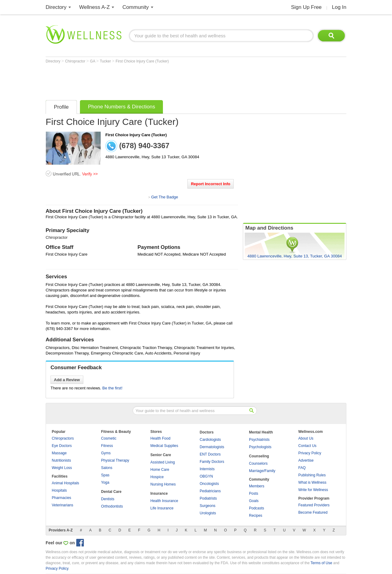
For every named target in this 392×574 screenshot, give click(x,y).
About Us (306, 438)
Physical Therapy (115, 460)
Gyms (106, 453)
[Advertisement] (157, 80)
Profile (61, 107)
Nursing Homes (163, 484)
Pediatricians (210, 491)
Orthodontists (112, 506)
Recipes (256, 516)
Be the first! (112, 388)
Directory (56, 7)
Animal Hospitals (65, 483)
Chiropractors (63, 438)
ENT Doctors (210, 454)
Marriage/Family (262, 471)
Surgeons (207, 506)
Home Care (160, 470)
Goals (254, 501)
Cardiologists (210, 440)
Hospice (157, 477)
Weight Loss (62, 468)
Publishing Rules (312, 475)
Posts (254, 493)
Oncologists (209, 484)
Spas (105, 475)
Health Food (160, 438)
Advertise (306, 460)
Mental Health (261, 432)
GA (93, 61)
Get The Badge (164, 197)
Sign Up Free (306, 7)
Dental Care (111, 492)
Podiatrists (208, 498)
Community (136, 7)
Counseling (259, 456)
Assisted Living (163, 462)
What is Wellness (312, 482)
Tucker (106, 61)
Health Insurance (164, 501)
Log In (339, 7)
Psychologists (260, 447)
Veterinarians (62, 505)
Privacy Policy (310, 453)
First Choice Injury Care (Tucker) (142, 61)
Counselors (258, 463)
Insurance (159, 493)
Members (257, 486)
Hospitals (59, 490)
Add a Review (67, 380)
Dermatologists (212, 447)
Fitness (107, 446)
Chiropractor (75, 61)
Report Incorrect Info (211, 184)
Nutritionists (61, 460)
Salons (107, 468)
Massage (59, 453)
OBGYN (206, 476)
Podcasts (256, 508)
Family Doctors (212, 462)
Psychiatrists (259, 440)
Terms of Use (321, 563)
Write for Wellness (313, 490)
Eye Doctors (62, 446)
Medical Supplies (164, 446)
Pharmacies (61, 498)
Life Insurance (162, 508)
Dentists (108, 499)
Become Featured (313, 512)
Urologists (208, 513)
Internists (207, 469)
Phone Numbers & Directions (121, 107)
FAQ (302, 468)
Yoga (105, 482)
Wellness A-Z (95, 7)
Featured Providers (314, 505)
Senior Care (161, 455)
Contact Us (307, 446)
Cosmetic (109, 438)
